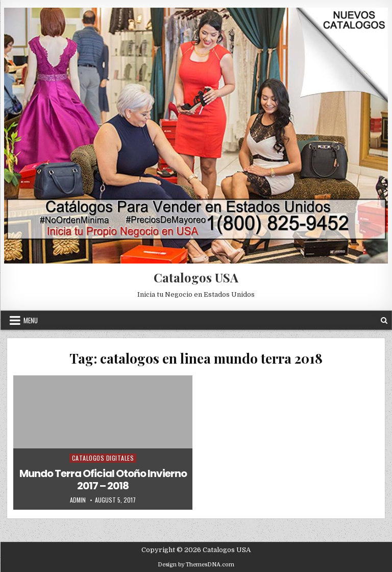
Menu (31, 320)
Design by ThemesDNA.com (196, 565)
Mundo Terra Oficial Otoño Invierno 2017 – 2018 (103, 480)
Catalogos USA (196, 277)
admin (78, 500)
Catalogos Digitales (103, 458)
